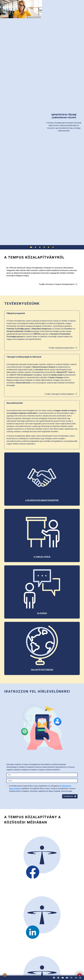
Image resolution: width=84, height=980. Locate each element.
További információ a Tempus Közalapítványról (58, 284)
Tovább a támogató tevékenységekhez (61, 394)
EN (67, 978)
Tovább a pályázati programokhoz (63, 348)
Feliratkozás (70, 796)
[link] (76, 978)
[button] (71, 978)
